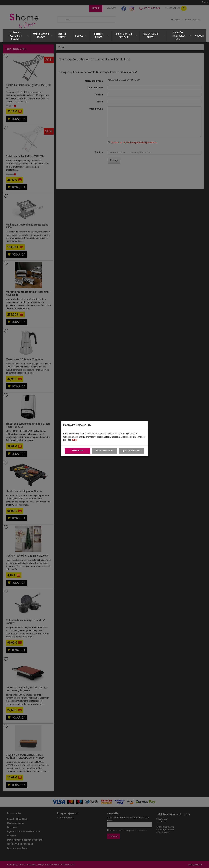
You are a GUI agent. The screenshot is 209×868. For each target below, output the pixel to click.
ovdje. (74, 440)
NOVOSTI (199, 36)
